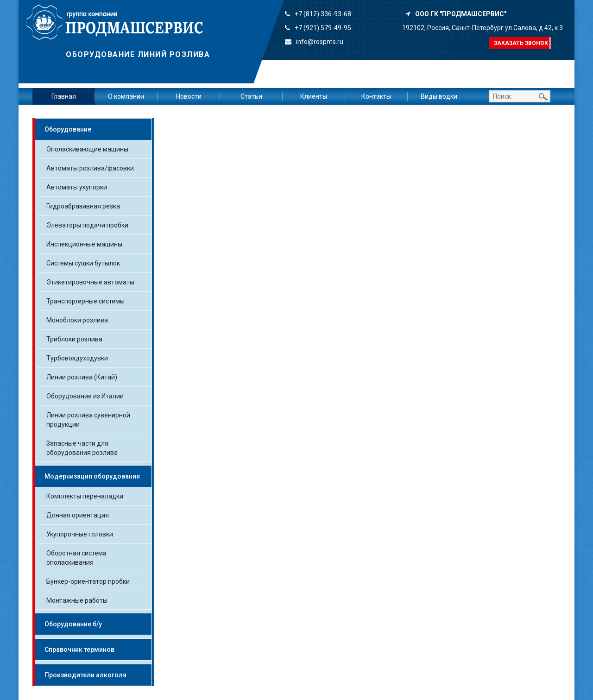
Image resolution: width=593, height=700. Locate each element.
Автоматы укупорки (77, 187)
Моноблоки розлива (77, 320)
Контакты (376, 96)
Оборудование (68, 129)
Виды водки (439, 96)
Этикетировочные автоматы (90, 282)
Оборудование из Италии (85, 396)
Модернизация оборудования (92, 476)
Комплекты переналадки (85, 496)
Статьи (251, 96)
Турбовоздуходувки (77, 358)
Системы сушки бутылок (83, 263)
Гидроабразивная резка (83, 206)
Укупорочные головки (80, 534)
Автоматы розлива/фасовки (90, 168)
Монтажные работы (77, 600)
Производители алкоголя (85, 675)
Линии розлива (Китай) (82, 377)
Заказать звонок (521, 43)
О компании (126, 96)
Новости (189, 96)
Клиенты (314, 96)
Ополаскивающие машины (87, 149)
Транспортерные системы (85, 301)
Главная (64, 96)
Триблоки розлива (74, 339)
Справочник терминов (79, 650)
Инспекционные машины (84, 244)
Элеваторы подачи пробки (87, 225)
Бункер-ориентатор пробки (88, 581)
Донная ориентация (78, 515)
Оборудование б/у (73, 624)
